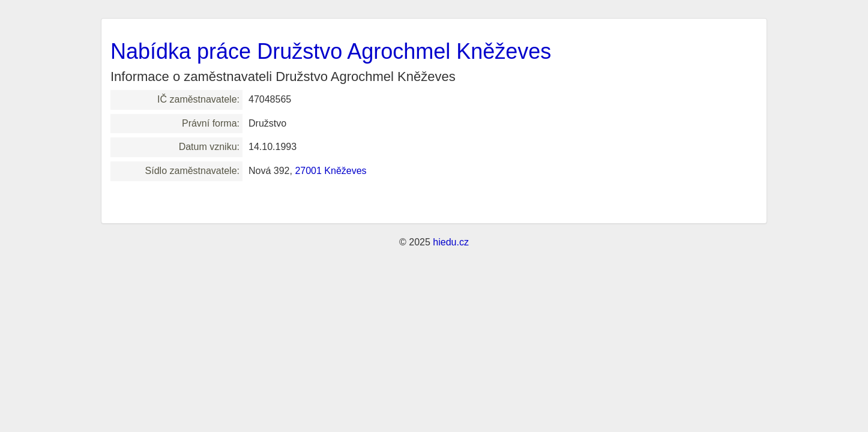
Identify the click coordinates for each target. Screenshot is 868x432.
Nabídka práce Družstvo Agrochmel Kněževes (331, 51)
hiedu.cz (451, 242)
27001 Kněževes (330, 171)
